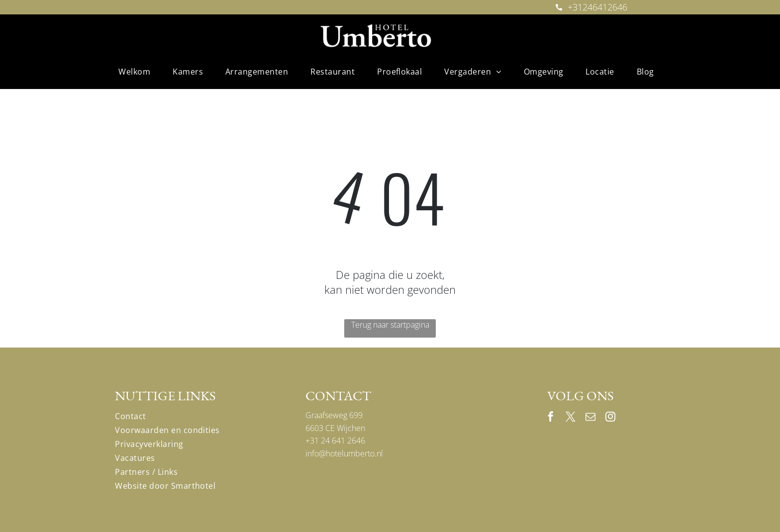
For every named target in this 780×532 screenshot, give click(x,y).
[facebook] (551, 418)
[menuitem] (138, 72)
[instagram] (610, 418)
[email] (590, 418)
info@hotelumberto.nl (344, 453)
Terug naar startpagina (390, 325)
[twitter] (571, 418)
